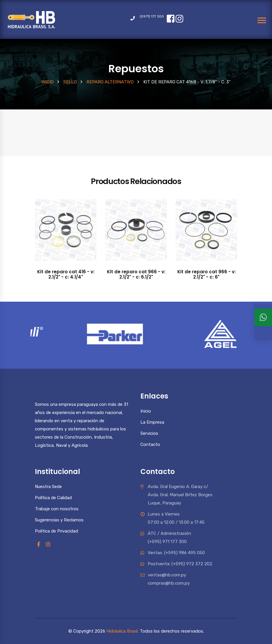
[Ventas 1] (263, 325)
